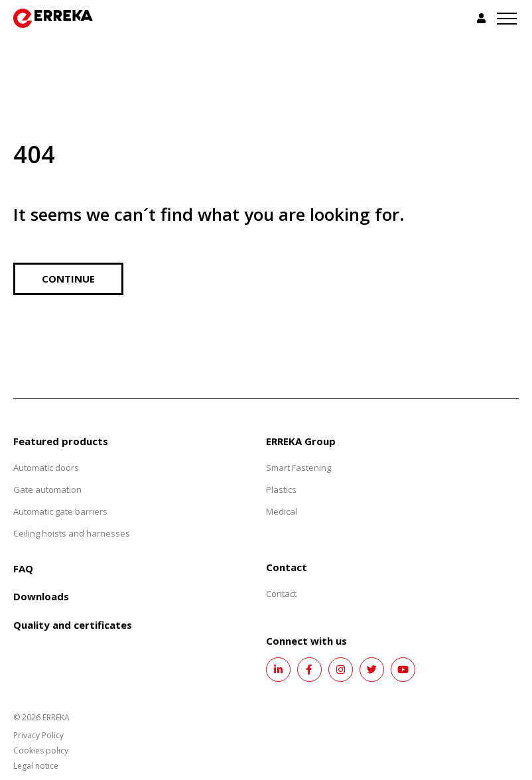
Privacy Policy (38, 735)
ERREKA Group (301, 441)
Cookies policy (41, 750)
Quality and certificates (73, 625)
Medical (282, 511)
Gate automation (47, 489)
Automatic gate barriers (60, 511)
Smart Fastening (299, 468)
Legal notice (36, 766)
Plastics (281, 489)
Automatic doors (46, 468)
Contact (281, 594)
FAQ (23, 568)
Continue (68, 279)
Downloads (41, 596)
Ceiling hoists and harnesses (72, 533)
